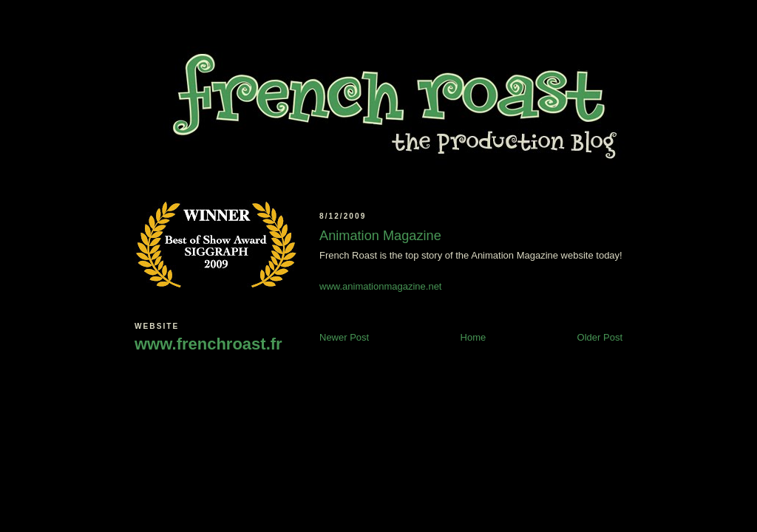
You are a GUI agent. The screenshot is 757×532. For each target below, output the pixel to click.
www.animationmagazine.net (380, 286)
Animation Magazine (380, 236)
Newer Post (344, 337)
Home (473, 337)
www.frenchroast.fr (208, 344)
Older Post (600, 337)
